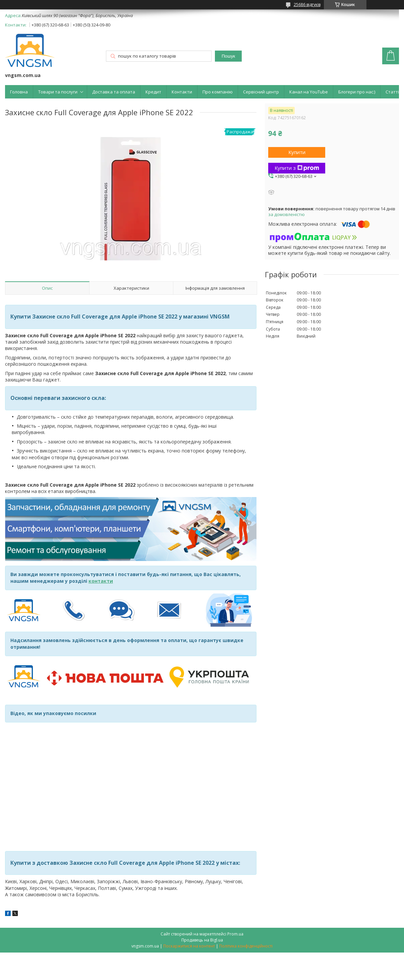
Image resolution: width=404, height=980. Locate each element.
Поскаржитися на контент (189, 946)
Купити (297, 152)
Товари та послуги (58, 92)
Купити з (297, 168)
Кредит (153, 92)
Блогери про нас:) (357, 92)
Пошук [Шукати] (228, 56)
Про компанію (218, 92)
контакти (101, 581)
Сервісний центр (261, 92)
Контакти (182, 92)
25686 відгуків (307, 5)
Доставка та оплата (114, 92)
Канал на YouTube (309, 92)
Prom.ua (235, 934)
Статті (392, 92)
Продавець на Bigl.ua (202, 940)
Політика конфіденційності (246, 946)
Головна (19, 92)
